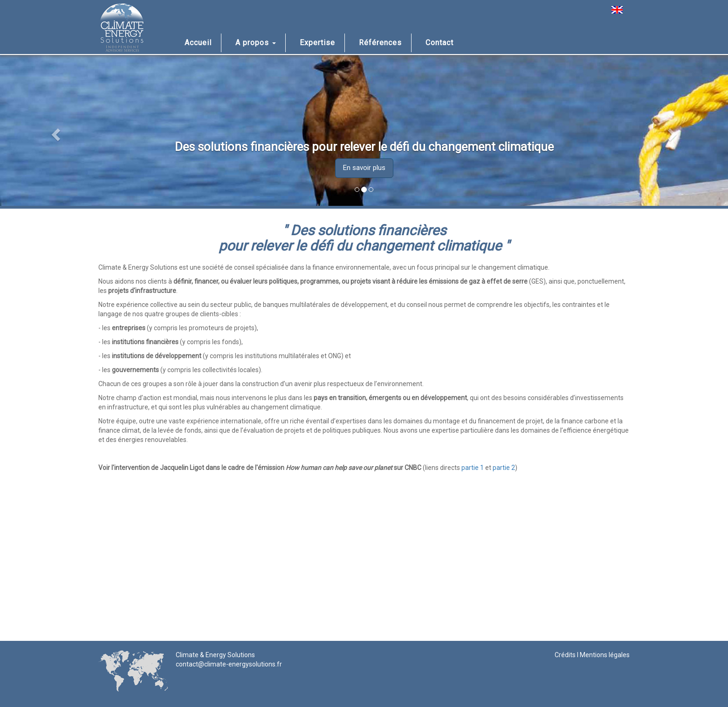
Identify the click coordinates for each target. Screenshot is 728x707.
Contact (440, 43)
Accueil (198, 43)
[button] (55, 132)
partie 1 (473, 468)
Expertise (317, 43)
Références (380, 43)
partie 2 (504, 468)
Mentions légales (605, 655)
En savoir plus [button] (364, 168)
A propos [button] (256, 43)
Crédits (565, 655)
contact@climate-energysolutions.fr (229, 664)
